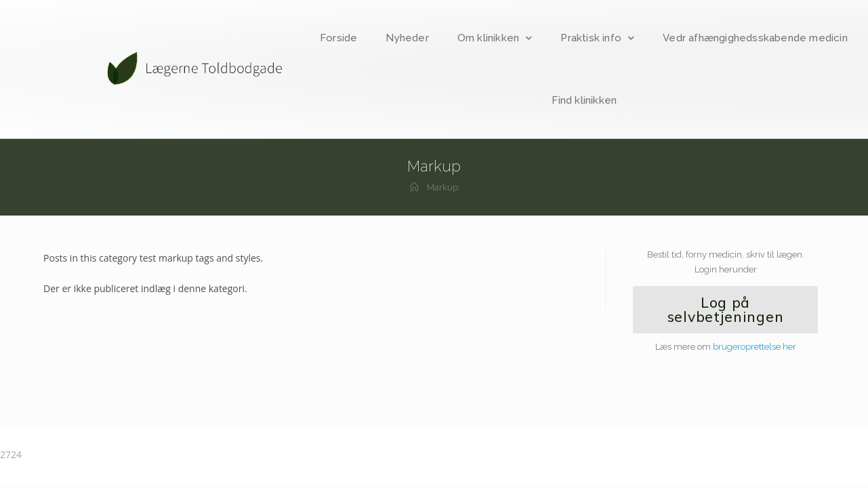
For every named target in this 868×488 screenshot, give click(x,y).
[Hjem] (414, 187)
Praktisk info (597, 38)
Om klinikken (495, 38)
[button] (725, 310)
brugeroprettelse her (755, 347)
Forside (338, 38)
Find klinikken (584, 100)
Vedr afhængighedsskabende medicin (755, 38)
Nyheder (407, 38)
